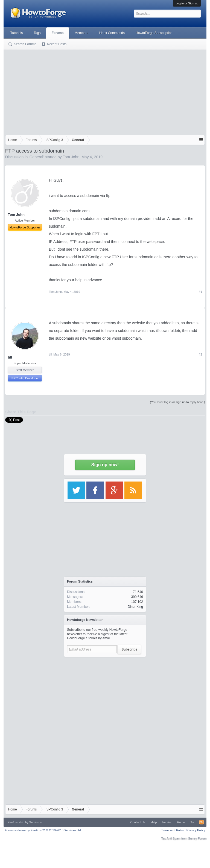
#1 (200, 292)
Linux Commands (112, 33)
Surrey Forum (197, 838)
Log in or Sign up (187, 3)
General (36, 157)
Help (154, 822)
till (10, 357)
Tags (37, 33)
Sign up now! (105, 465)
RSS (202, 822)
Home (181, 822)
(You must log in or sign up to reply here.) (178, 402)
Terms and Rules (172, 830)
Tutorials (17, 33)
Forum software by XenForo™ (43, 830)
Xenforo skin (16, 822)
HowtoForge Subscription (154, 33)
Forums (58, 33)
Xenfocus (36, 822)
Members (81, 33)
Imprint (167, 822)
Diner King (135, 607)
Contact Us (138, 822)
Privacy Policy (196, 830)
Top (193, 822)
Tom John (71, 157)
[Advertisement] (105, 91)
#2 (200, 354)
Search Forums (25, 44)
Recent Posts (57, 44)
